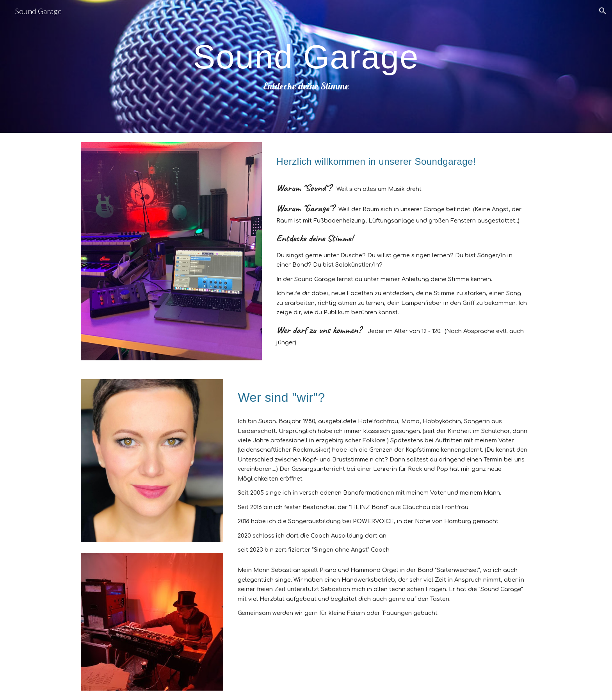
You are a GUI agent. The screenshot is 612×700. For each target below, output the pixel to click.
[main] (306, 66)
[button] (603, 11)
